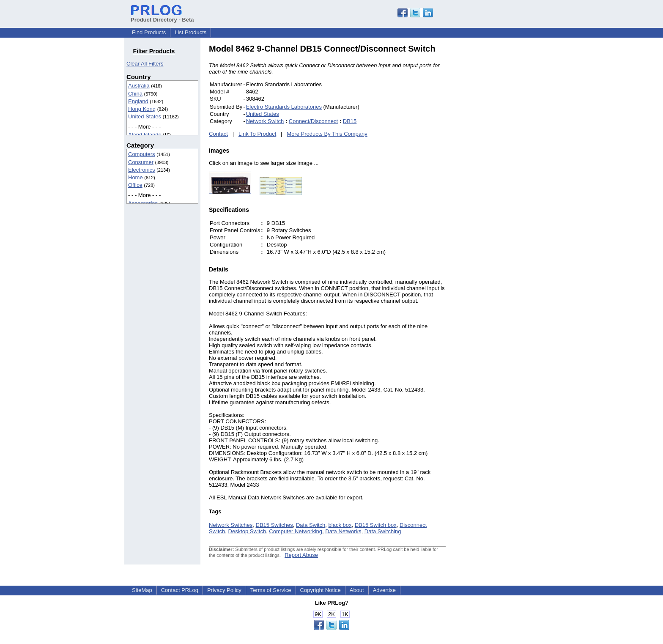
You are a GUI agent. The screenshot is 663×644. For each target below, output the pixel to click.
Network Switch (265, 121)
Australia (139, 86)
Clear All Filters (145, 64)
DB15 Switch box (376, 525)
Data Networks (343, 531)
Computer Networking (296, 531)
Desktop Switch (247, 531)
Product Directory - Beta (162, 16)
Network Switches (231, 525)
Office (135, 185)
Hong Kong (142, 109)
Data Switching (383, 531)
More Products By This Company (327, 134)
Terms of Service (271, 590)
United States (145, 116)
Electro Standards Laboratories (284, 107)
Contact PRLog (180, 590)
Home (136, 177)
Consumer (141, 162)
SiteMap (142, 590)
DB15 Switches (274, 525)
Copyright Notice (321, 590)
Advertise (384, 590)
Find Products (149, 32)
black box (340, 525)
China (135, 94)
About (357, 590)
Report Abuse (301, 555)
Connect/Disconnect (313, 121)
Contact (218, 134)
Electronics (142, 170)
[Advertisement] (503, 171)
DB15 (350, 121)
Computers (142, 154)
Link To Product (257, 134)
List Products (190, 32)
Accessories (143, 203)
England (138, 101)
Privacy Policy (224, 590)
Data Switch (311, 525)
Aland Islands (145, 135)
